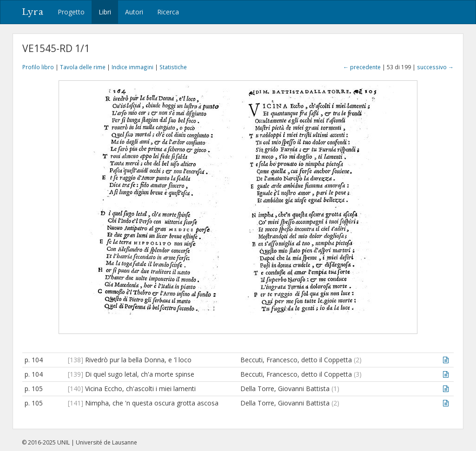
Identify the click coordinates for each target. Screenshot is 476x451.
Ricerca (168, 12)
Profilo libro (38, 67)
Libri (105, 12)
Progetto (71, 12)
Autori (134, 12)
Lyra (33, 12)
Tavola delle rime (83, 67)
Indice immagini (132, 67)
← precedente (362, 67)
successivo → (435, 67)
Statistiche (173, 67)
